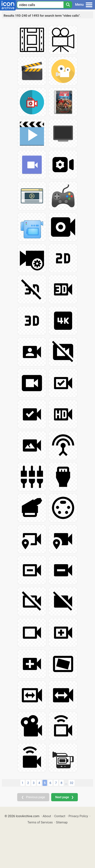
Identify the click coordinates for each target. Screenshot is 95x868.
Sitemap (62, 822)
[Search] (68, 5)
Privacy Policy (78, 816)
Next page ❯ (64, 797)
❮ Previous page (33, 797)
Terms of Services (40, 822)
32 (72, 783)
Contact (60, 816)
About (47, 816)
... (66, 783)
